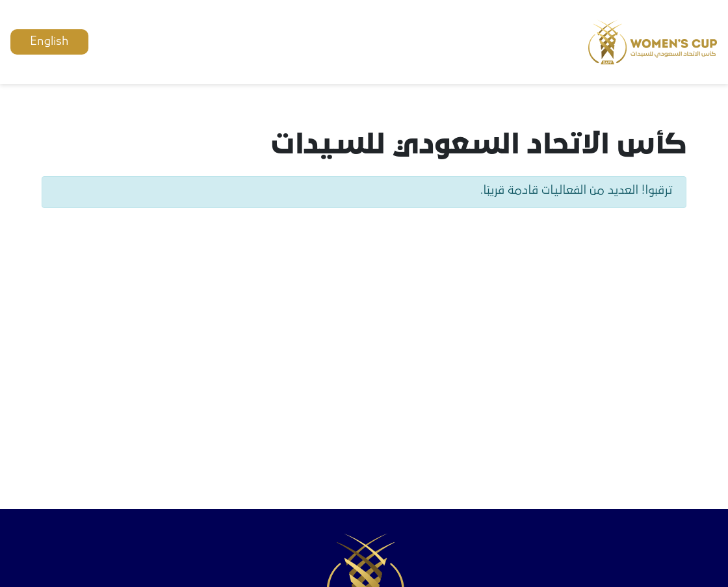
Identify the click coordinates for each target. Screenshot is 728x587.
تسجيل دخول (129, 42)
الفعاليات (329, 42)
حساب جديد (206, 42)
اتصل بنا (271, 42)
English (49, 42)
